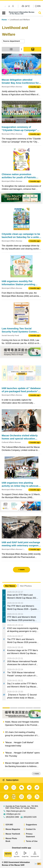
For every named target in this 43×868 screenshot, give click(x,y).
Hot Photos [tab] (26, 586)
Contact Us (31, 829)
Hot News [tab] (10, 586)
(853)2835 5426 (30, 817)
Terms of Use (32, 841)
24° (27, 6)
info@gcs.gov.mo (13, 814)
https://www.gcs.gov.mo (16, 811)
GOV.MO (9, 825)
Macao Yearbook (13, 834)
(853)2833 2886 (12, 817)
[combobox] (13, 41)
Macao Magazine (13, 829)
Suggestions (31, 825)
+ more (36, 774)
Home (4, 20)
